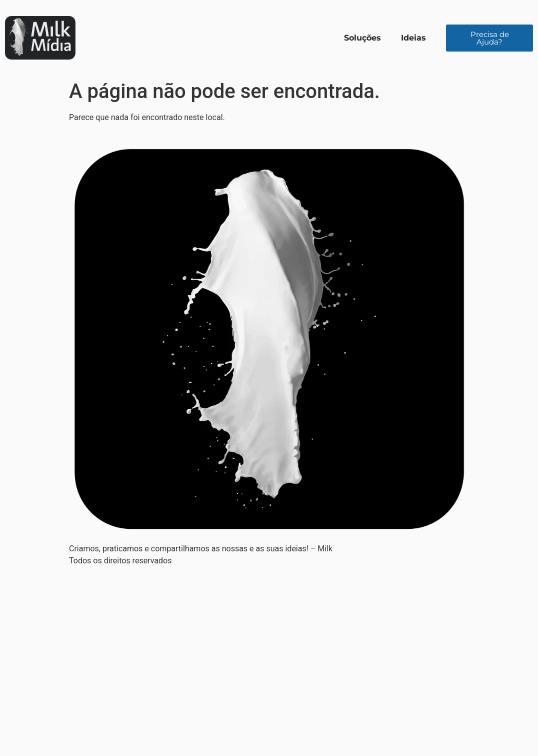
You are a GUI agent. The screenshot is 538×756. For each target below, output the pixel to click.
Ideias (413, 38)
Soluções (362, 38)
